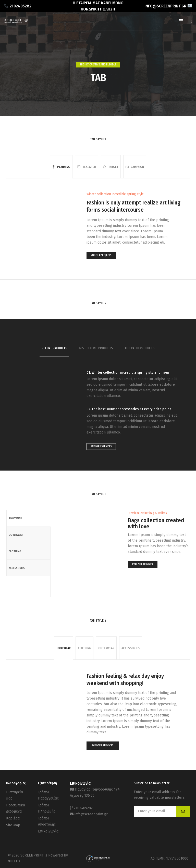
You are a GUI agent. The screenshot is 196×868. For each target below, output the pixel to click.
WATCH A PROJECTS (101, 255)
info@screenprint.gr (91, 812)
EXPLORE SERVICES (101, 447)
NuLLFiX (14, 857)
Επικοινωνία (48, 828)
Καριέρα (13, 816)
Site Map (13, 822)
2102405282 (83, 807)
